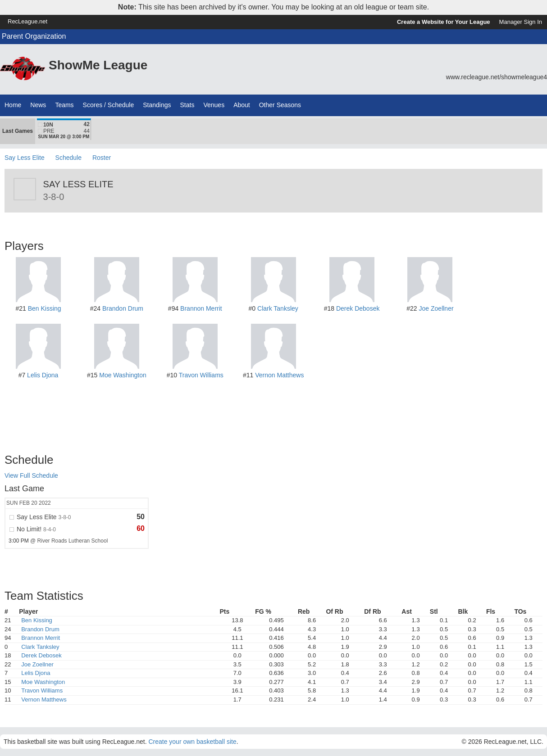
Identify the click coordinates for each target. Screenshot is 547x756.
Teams (64, 105)
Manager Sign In (521, 22)
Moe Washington (123, 375)
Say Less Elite (25, 158)
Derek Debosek (358, 308)
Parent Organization (34, 36)
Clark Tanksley (278, 308)
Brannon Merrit (201, 308)
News (38, 105)
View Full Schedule (31, 475)
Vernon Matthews (279, 375)
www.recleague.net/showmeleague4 (497, 77)
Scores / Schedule (109, 105)
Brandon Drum (123, 308)
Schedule (68, 158)
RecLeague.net (27, 21)
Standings (157, 105)
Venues (214, 105)
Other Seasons (280, 105)
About (242, 105)
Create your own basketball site (192, 742)
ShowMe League (98, 65)
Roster (102, 158)
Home (13, 105)
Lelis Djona (43, 375)
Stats (187, 105)
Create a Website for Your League (444, 22)
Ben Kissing (45, 308)
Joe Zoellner (436, 308)
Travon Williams (201, 375)
